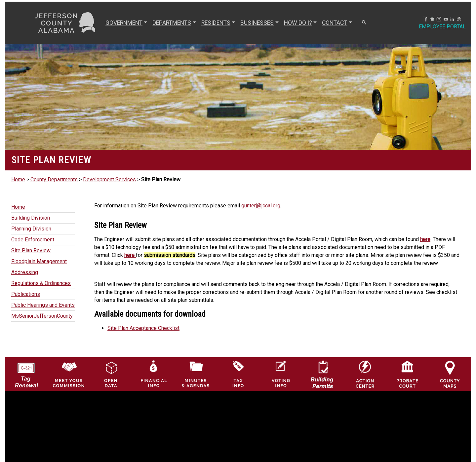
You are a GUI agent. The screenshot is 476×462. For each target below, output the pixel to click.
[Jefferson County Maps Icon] (450, 374)
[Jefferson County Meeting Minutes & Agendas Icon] (196, 374)
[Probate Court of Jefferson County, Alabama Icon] (407, 374)
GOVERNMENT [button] (124, 23)
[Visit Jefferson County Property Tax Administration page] (238, 374)
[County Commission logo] (69, 374)
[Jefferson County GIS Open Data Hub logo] (111, 374)
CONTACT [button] (335, 23)
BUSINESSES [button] (257, 23)
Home (18, 179)
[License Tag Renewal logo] (26, 372)
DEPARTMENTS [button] (172, 23)
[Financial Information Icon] (153, 374)
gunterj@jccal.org (261, 206)
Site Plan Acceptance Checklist (143, 328)
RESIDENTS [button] (216, 23)
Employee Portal (442, 27)
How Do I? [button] (298, 23)
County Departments (54, 179)
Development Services (109, 179)
